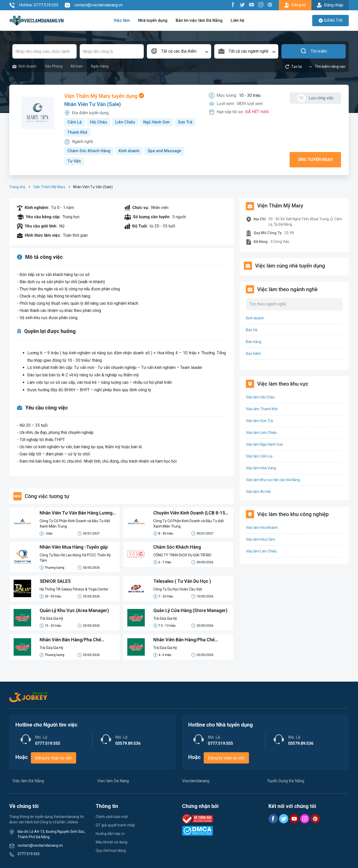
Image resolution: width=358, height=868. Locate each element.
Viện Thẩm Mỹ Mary (49, 187)
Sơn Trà (185, 122)
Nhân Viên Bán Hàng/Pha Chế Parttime (70, 640)
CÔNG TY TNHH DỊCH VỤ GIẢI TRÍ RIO (183, 555)
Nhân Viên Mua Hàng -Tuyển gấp (74, 547)
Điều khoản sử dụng (111, 842)
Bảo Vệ (252, 330)
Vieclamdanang (196, 781)
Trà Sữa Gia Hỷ (51, 618)
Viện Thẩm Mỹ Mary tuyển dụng (104, 96)
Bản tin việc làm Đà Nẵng (199, 20)
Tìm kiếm (314, 51)
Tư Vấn (74, 161)
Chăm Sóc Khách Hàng (89, 151)
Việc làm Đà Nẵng (28, 781)
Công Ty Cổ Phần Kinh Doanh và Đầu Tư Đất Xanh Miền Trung (75, 524)
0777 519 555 (29, 854)
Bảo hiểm (253, 354)
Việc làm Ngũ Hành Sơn (265, 444)
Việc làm (122, 20)
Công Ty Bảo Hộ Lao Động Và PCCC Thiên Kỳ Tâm (75, 558)
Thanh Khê (77, 132)
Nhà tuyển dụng (153, 20)
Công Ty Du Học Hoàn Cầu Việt (178, 589)
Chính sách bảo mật (112, 817)
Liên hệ (238, 20)
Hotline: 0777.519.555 (34, 5)
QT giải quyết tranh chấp (115, 825)
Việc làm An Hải (258, 492)
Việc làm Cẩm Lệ (259, 456)
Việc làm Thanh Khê (262, 409)
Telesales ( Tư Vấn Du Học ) (182, 581)
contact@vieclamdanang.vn (94, 5)
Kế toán (77, 66)
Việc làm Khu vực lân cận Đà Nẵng (273, 480)
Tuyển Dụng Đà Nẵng (286, 781)
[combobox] (179, 51)
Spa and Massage (165, 151)
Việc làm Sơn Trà (259, 421)
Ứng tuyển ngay (315, 160)
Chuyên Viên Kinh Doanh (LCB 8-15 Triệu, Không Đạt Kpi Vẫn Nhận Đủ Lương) (189, 513)
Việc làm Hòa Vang (261, 468)
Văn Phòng (54, 66)
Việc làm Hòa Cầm (261, 539)
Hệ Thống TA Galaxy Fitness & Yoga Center (74, 589)
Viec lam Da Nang (113, 781)
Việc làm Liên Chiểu (261, 433)
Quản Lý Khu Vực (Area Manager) (74, 610)
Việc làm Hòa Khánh (262, 528)
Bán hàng (254, 342)
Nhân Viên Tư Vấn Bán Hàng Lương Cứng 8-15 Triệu (76, 513)
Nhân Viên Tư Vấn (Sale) (93, 104)
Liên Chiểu (125, 122)
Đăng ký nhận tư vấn (53, 758)
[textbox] (179, 51)
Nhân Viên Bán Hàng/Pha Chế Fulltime (184, 640)
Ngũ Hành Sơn (157, 122)
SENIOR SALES (55, 581)
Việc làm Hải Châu (260, 397)
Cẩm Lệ (75, 122)
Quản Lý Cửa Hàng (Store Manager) (190, 610)
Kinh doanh (24, 66)
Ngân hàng (100, 66)
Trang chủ (17, 187)
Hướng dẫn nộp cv (110, 834)
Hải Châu (99, 122)
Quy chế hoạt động (111, 851)
